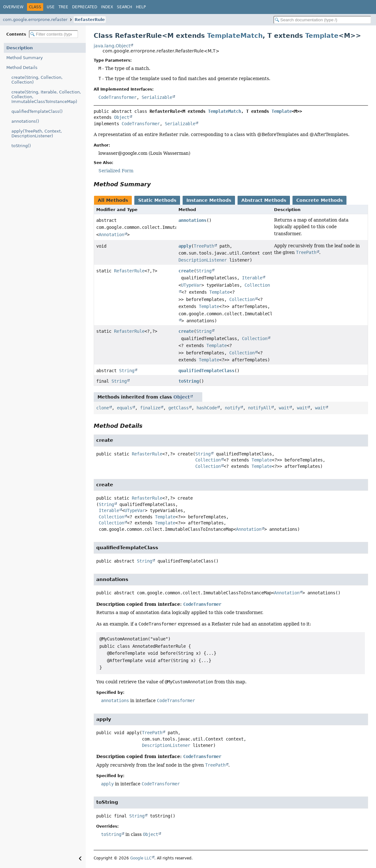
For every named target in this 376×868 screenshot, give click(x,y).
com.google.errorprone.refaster (35, 20)
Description (20, 48)
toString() (21, 146)
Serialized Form (116, 171)
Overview (13, 7)
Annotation (111, 235)
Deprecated (85, 7)
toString (189, 381)
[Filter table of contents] (54, 34)
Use (51, 7)
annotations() (25, 121)
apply (185, 246)
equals (124, 408)
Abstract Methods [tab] (264, 200)
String (204, 271)
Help (141, 7)
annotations (192, 220)
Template (322, 36)
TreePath (204, 246)
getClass (178, 408)
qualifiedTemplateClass (206, 371)
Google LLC (141, 858)
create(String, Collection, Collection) (37, 80)
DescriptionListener (203, 260)
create (186, 271)
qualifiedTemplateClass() (37, 111)
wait (284, 408)
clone (103, 408)
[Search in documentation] (322, 20)
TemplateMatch (235, 36)
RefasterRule (90, 20)
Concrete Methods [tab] (319, 200)
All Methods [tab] (113, 200)
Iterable (252, 278)
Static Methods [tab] (157, 200)
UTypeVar (191, 285)
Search (124, 7)
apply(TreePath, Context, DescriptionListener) (37, 133)
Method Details (22, 68)
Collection (242, 299)
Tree (63, 7)
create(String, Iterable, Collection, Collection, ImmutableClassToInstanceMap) (46, 97)
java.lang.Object (112, 46)
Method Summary (25, 58)
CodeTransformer (117, 97)
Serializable (157, 97)
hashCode (207, 408)
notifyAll (259, 408)
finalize (150, 408)
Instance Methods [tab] (209, 200)
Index (107, 7)
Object (122, 117)
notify (232, 408)
